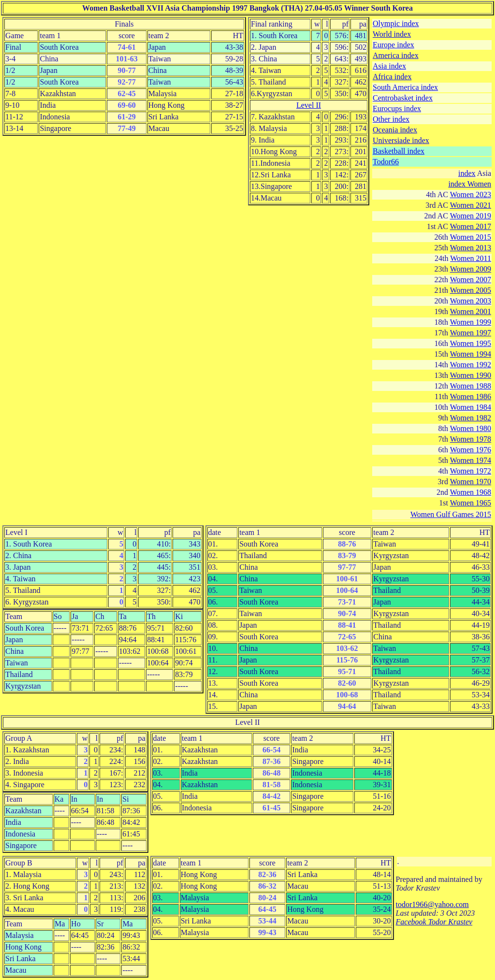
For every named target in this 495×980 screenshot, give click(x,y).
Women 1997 (471, 333)
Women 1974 (471, 460)
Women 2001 (471, 311)
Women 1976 (471, 450)
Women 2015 (471, 237)
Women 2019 (471, 216)
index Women (470, 184)
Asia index (389, 66)
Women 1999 (471, 322)
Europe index (393, 45)
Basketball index (399, 151)
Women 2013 (471, 248)
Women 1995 (471, 343)
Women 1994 (471, 354)
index (467, 173)
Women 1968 (471, 492)
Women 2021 (471, 205)
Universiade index (401, 140)
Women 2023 (471, 195)
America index (396, 55)
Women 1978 (471, 439)
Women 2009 (471, 269)
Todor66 (386, 162)
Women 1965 (471, 503)
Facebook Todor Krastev (434, 922)
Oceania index (395, 130)
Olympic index (396, 23)
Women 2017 (471, 226)
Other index (391, 119)
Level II (309, 105)
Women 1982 (471, 418)
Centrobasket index (403, 98)
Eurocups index (397, 108)
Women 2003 (471, 301)
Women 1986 (471, 396)
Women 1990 (471, 375)
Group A (19, 738)
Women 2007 (471, 280)
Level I (16, 532)
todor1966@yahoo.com (432, 904)
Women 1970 (471, 482)
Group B (19, 863)
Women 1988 (471, 386)
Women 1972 (471, 471)
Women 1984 (471, 407)
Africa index (392, 77)
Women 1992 (471, 365)
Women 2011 (471, 258)
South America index (405, 87)
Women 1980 (471, 428)
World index (392, 34)
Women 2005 (471, 290)
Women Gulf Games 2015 (451, 514)
